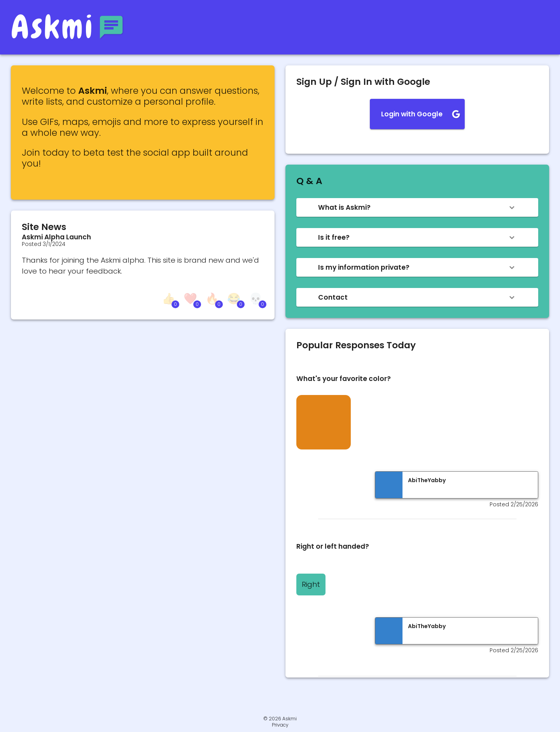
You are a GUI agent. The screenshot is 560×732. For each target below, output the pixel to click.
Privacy (280, 725)
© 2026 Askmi (280, 719)
